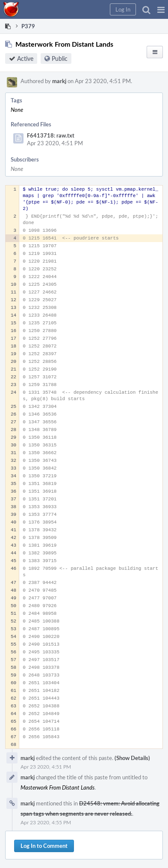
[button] (161, 9)
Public (60, 58)
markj (59, 81)
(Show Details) (132, 758)
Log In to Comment (44, 846)
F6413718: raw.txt (51, 135)
